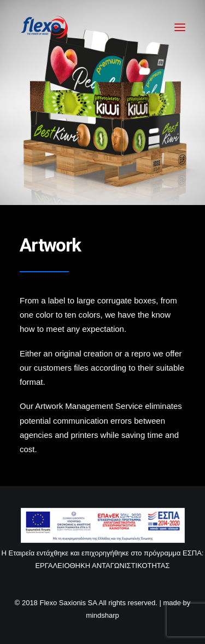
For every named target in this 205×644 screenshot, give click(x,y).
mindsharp (102, 615)
